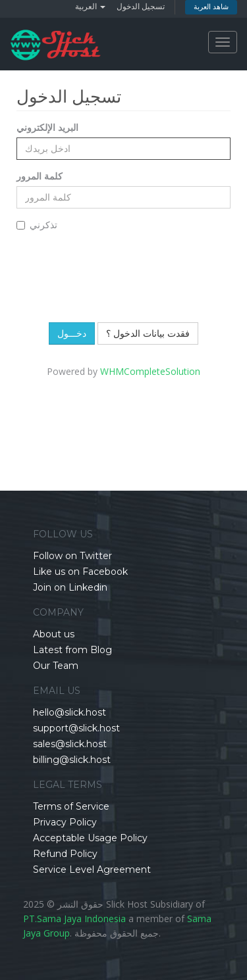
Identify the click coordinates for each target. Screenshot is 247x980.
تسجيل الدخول (141, 6)
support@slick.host (76, 728)
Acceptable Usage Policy (90, 838)
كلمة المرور (40, 176)
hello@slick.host (69, 712)
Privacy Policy (65, 822)
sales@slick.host (70, 744)
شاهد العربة (211, 7)
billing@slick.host (72, 760)
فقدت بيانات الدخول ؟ (148, 333)
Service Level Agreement (92, 870)
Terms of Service (71, 806)
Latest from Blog (72, 650)
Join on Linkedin (70, 587)
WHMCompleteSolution (150, 371)
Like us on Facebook (80, 572)
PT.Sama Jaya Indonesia (74, 919)
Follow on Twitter (72, 556)
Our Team (56, 666)
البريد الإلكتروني (47, 127)
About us (54, 634)
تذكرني (37, 225)
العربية (90, 6)
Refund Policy (65, 854)
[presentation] (125, 273)
